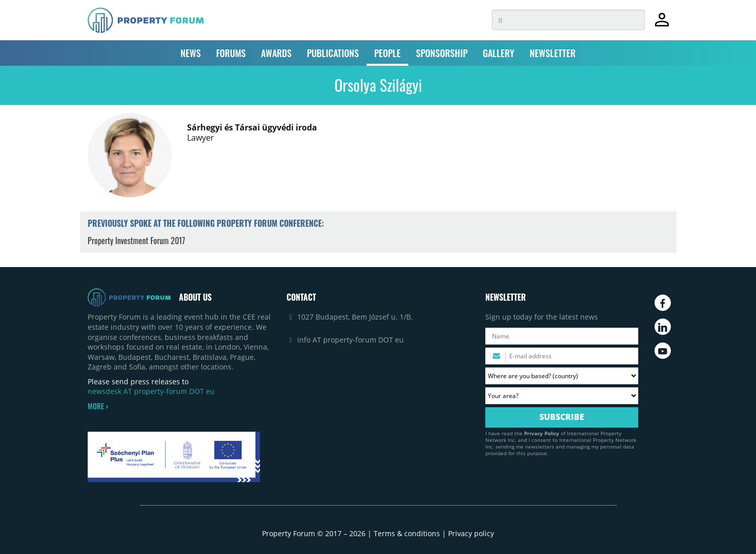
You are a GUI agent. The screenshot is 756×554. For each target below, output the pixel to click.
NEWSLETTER (553, 53)
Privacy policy (471, 533)
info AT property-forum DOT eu (350, 340)
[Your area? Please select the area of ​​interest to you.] (562, 396)
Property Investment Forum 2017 (136, 241)
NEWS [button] (191, 53)
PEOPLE (387, 53)
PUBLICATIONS (333, 53)
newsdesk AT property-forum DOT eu (151, 391)
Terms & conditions (407, 533)
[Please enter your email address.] (562, 356)
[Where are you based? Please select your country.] (562, 376)
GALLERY (499, 53)
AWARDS (276, 53)
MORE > (98, 406)
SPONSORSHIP (442, 53)
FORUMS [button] (231, 53)
